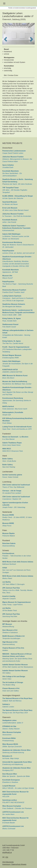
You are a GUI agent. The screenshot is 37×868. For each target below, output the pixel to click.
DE (4, 857)
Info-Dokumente (8, 862)
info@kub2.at (7, 852)
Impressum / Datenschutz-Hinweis (14, 864)
